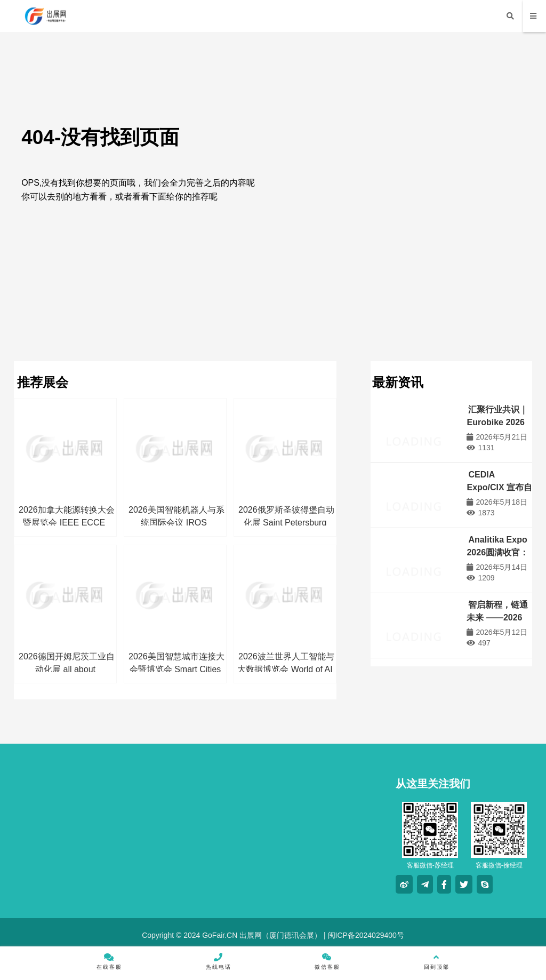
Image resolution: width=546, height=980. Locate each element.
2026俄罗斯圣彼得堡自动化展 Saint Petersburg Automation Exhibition (286, 523)
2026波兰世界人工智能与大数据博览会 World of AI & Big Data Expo (286, 669)
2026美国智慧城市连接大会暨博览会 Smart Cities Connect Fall (176, 669)
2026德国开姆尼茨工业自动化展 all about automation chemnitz (67, 669)
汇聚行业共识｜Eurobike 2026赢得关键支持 (497, 422)
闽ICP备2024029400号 (365, 935)
